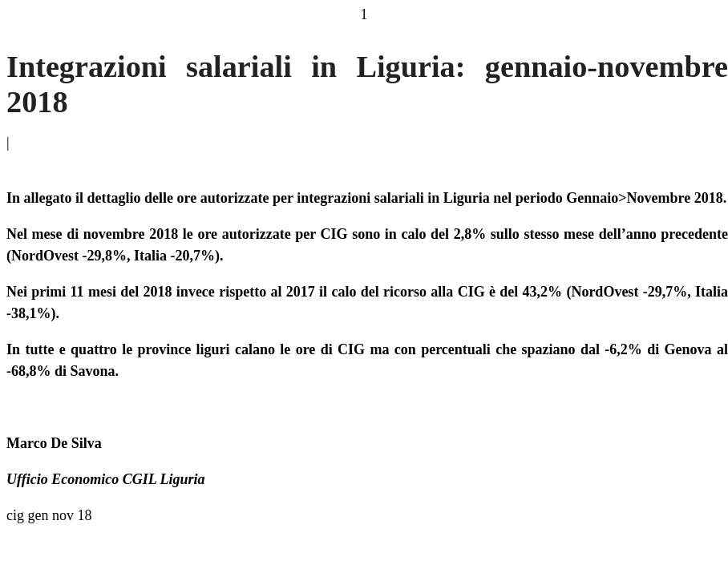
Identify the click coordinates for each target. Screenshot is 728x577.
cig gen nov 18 (49, 515)
